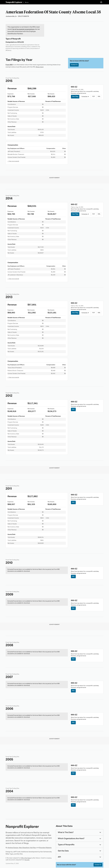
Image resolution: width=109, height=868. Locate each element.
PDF (94, 97)
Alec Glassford (24, 848)
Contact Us (74, 65)
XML (99, 97)
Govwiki (27, 860)
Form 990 (9, 65)
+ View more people (13, 161)
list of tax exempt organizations (23, 29)
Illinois (27, 2)
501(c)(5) (21, 42)
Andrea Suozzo (13, 848)
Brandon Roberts (45, 848)
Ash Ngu (33, 848)
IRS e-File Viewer (26, 858)
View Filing (75, 97)
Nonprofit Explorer (14, 2)
